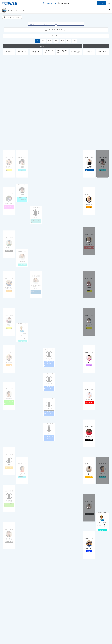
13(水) (44, 43)
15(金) (56, 43)
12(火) (37, 43)
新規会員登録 (63, 3)
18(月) (75, 43)
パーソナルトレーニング (12, 17)
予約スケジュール (50, 3)
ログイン (102, 3)
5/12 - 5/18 (56, 37)
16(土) (62, 43)
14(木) (50, 43)
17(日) (68, 43)
